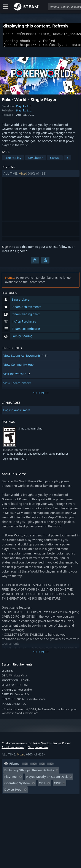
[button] (41, 176)
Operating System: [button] (17, 786)
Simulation (36, 160)
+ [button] (67, 160)
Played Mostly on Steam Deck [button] (47, 779)
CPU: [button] (42, 786)
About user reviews (13, 750)
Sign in (7, 249)
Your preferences (38, 750)
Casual (55, 160)
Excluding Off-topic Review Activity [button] (29, 773)
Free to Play (13, 160)
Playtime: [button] (11, 779)
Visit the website (17, 376)
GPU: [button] (57, 786)
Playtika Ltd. (24, 109)
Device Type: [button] (13, 792)
